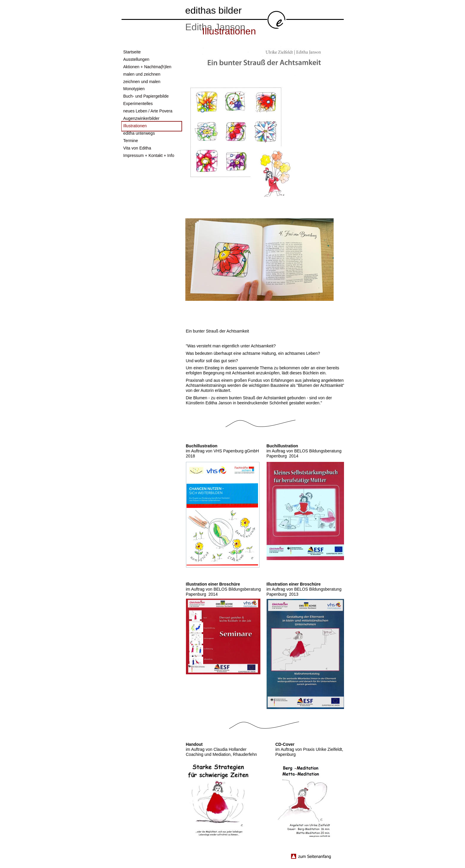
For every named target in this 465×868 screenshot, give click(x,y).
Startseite (132, 52)
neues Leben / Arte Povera (148, 111)
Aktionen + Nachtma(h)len (147, 67)
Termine (131, 141)
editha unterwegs (139, 133)
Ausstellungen (136, 59)
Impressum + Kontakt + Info (149, 155)
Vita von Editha (137, 148)
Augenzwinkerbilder (141, 118)
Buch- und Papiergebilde (146, 96)
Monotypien (134, 89)
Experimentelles (138, 104)
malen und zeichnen (142, 74)
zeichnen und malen (142, 82)
